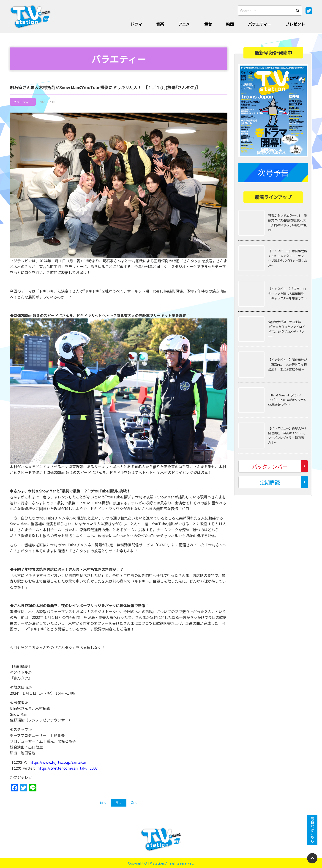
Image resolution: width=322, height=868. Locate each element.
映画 (230, 24)
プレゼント (295, 24)
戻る (119, 803)
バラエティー (260, 24)
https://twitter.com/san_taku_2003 (68, 768)
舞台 (208, 24)
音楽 (160, 24)
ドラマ (136, 24)
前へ (103, 803)
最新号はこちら (312, 830)
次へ (134, 803)
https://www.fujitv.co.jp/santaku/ (58, 762)
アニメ (184, 24)
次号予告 (273, 173)
